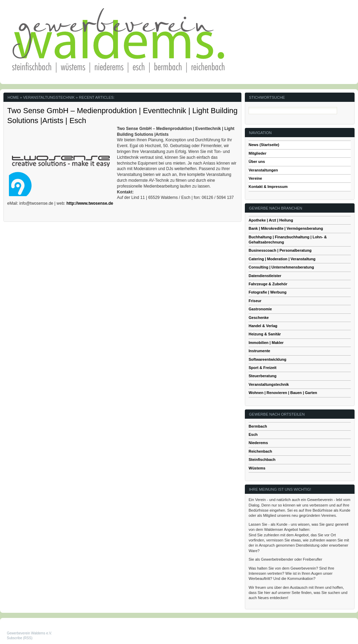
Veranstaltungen (263, 170)
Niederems (258, 443)
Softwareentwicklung (267, 359)
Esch (253, 434)
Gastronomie (260, 309)
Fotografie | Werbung (267, 292)
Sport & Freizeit (262, 368)
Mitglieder (258, 153)
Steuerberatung (262, 376)
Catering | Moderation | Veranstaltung (282, 259)
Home (13, 97)
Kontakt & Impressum (268, 187)
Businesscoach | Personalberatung (280, 250)
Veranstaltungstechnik (269, 384)
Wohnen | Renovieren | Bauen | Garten (283, 393)
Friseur (255, 301)
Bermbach (258, 426)
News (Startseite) (264, 145)
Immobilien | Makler (266, 343)
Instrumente (259, 351)
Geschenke (259, 318)
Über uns (257, 162)
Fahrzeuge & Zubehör (268, 284)
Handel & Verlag (263, 326)
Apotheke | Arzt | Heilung (271, 220)
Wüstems (257, 468)
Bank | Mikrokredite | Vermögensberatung (286, 228)
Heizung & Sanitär (265, 334)
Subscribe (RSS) (20, 638)
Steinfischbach (262, 460)
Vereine (255, 178)
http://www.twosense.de (90, 203)
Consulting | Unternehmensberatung (281, 267)
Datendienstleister (265, 276)
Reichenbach (260, 451)
